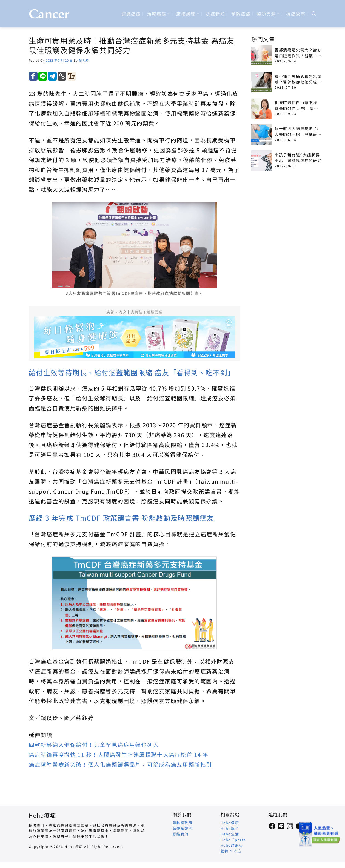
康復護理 (188, 14)
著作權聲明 (183, 828)
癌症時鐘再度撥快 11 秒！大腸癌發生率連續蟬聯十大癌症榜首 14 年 (119, 754)
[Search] (314, 14)
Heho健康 (230, 823)
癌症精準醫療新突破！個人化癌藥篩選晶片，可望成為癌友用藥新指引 (121, 764)
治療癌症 (159, 14)
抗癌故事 (296, 14)
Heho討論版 (232, 845)
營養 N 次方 (231, 851)
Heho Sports (233, 840)
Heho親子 (230, 828)
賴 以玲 (84, 60)
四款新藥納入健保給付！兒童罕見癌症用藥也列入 (94, 745)
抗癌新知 (215, 14)
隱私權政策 (183, 823)
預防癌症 (241, 14)
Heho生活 (230, 834)
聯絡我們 (181, 834)
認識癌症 (131, 14)
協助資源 (268, 14)
